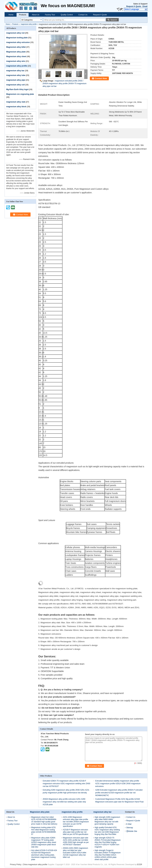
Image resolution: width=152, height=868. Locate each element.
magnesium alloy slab (16, 102)
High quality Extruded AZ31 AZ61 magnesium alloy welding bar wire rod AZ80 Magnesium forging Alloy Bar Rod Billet (107, 831)
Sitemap (130, 828)
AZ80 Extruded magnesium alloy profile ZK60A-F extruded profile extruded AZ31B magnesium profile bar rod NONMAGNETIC (119, 793)
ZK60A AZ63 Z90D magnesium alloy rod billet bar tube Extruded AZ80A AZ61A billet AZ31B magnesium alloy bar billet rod (75, 853)
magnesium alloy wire (16, 61)
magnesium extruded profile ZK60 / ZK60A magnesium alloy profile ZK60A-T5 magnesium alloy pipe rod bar (65, 84)
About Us (35, 15)
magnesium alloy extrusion (18, 42)
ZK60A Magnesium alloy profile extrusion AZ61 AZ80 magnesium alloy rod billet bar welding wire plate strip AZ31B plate (64, 802)
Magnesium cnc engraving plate (20, 94)
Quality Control (67, 15)
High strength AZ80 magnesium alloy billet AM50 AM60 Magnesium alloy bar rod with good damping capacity (107, 821)
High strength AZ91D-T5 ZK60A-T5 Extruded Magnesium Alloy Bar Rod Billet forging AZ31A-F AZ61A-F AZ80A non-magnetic (108, 842)
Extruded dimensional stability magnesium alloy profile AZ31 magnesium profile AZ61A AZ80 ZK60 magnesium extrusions (118, 784)
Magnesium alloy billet (16, 47)
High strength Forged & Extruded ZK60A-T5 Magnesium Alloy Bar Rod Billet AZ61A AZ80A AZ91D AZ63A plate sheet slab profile (108, 855)
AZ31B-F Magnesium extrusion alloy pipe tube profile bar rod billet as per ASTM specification (76, 832)
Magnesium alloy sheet (16, 56)
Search (114, 20)
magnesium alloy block (16, 107)
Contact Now (101, 78)
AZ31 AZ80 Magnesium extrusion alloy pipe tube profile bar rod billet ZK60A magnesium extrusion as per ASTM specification (76, 822)
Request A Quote (134, 6)
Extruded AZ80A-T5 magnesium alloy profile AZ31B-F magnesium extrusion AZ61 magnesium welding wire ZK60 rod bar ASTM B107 (66, 784)
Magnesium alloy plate (16, 52)
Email (145, 6)
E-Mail (129, 824)
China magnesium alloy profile (35, 865)
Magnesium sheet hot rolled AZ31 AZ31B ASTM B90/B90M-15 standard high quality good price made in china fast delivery (44, 821)
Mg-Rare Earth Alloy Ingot (17, 89)
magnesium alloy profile (29, 24)
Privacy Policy (16, 865)
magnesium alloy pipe (16, 80)
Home (11, 15)
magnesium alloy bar (15, 71)
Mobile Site (132, 831)
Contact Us (83, 15)
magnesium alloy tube (16, 75)
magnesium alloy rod (15, 33)
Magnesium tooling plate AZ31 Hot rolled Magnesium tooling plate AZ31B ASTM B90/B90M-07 (44, 831)
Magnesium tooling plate (17, 38)
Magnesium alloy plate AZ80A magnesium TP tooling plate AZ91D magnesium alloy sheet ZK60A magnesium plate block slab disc (44, 842)
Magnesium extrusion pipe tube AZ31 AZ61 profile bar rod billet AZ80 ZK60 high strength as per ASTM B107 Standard (76, 841)
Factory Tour (50, 15)
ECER (139, 865)
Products (23, 15)
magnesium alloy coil (15, 85)
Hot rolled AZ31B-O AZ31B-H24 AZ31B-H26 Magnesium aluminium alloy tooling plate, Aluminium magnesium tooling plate (44, 855)
